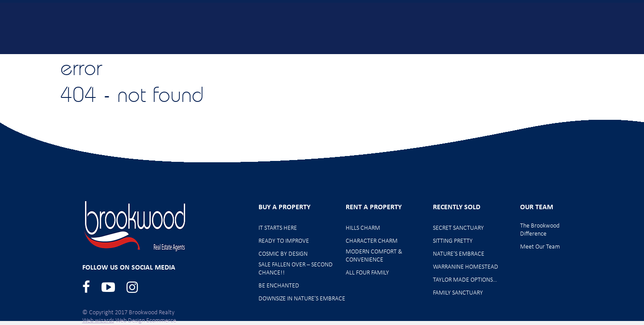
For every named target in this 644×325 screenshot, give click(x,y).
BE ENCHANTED (279, 286)
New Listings (255, 59)
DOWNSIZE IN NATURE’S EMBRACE (302, 299)
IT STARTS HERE (278, 228)
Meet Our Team (532, 59)
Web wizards (98, 321)
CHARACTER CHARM (372, 241)
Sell (427, 59)
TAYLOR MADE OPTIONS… (465, 280)
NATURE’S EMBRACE (459, 254)
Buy (199, 59)
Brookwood (94, 28)
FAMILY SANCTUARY (458, 293)
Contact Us (604, 59)
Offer (384, 59)
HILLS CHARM (363, 228)
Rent (470, 59)
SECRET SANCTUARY (458, 228)
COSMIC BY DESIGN (283, 254)
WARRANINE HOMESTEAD (466, 267)
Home (154, 59)
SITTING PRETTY (453, 241)
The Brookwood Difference (540, 230)
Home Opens (325, 59)
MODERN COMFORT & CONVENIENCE (374, 256)
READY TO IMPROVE (284, 241)
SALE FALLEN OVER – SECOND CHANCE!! (296, 269)
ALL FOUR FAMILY (367, 273)
